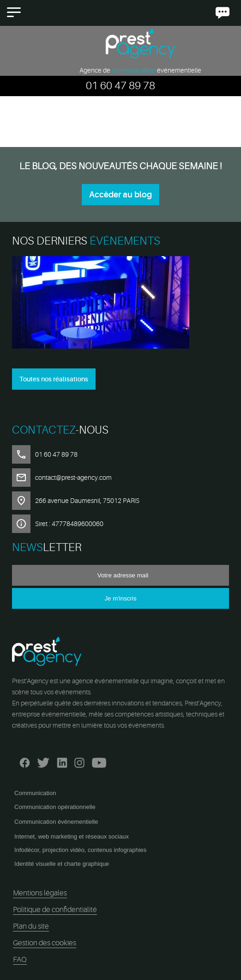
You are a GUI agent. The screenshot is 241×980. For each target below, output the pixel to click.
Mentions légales (40, 893)
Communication (35, 793)
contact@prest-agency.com (73, 478)
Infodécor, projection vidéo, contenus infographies (80, 850)
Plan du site (31, 926)
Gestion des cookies (45, 943)
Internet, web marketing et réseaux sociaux (72, 836)
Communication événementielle (56, 822)
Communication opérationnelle (55, 807)
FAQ (20, 960)
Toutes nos (54, 379)
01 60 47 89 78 (120, 86)
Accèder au (120, 195)
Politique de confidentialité (55, 910)
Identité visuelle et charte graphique (62, 864)
